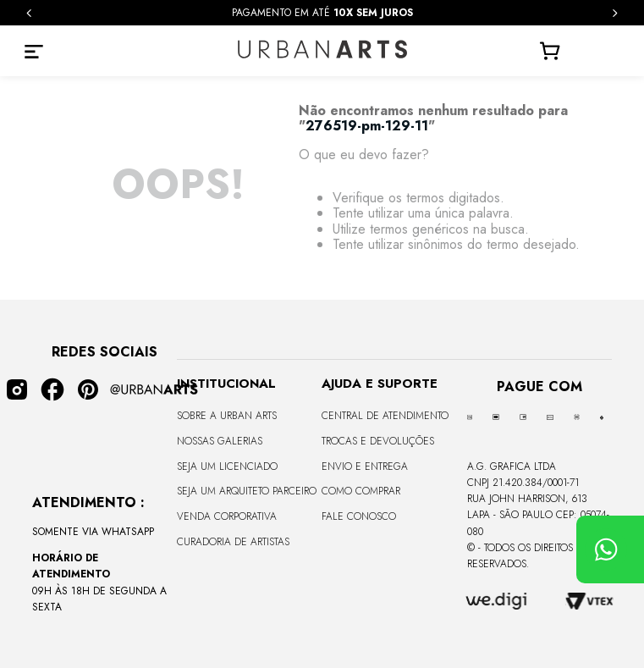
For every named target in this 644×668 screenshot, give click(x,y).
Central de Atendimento (385, 416)
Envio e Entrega (365, 466)
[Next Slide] (615, 13)
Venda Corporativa (227, 516)
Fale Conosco (359, 516)
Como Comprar (361, 491)
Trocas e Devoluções (378, 441)
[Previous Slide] (29, 13)
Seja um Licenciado (227, 466)
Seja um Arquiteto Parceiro (247, 491)
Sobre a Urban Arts (227, 416)
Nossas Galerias (220, 441)
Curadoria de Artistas (233, 542)
